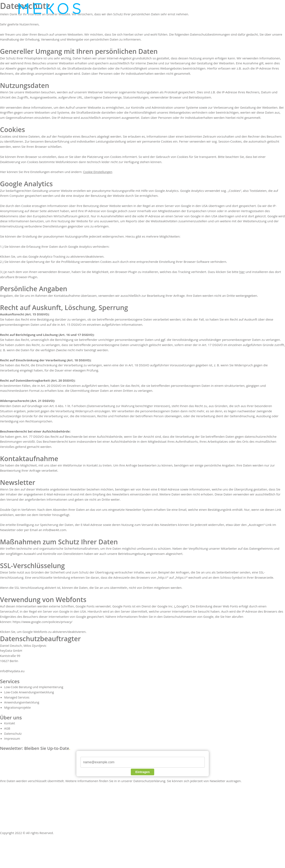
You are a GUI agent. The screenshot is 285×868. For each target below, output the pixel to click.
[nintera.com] (49, 8)
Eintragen (142, 772)
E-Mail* (85, 755)
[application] (126, 9)
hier (242, 272)
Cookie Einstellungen (98, 172)
